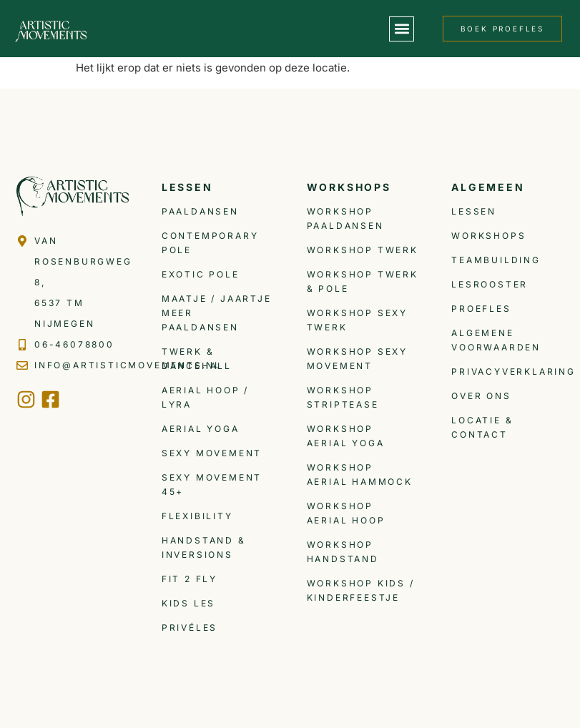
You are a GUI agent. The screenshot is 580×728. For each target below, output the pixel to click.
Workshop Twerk (363, 250)
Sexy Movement (212, 453)
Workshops (488, 236)
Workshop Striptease (343, 397)
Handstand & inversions (204, 547)
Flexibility (197, 516)
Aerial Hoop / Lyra (205, 397)
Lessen (474, 211)
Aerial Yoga (201, 429)
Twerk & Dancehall (197, 359)
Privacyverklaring (507, 372)
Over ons (481, 396)
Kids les (188, 603)
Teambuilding (496, 260)
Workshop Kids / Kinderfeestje (361, 590)
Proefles (481, 309)
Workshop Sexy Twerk (357, 320)
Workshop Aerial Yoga (346, 436)
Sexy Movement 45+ (212, 484)
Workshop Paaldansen (345, 218)
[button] (402, 29)
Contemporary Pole (210, 243)
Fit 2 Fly (190, 579)
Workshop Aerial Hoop (346, 513)
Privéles (190, 628)
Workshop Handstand (343, 552)
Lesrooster (490, 284)
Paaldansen (200, 211)
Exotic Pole (201, 274)
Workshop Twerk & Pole (363, 281)
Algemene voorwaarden (496, 340)
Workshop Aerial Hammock (360, 474)
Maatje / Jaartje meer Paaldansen (217, 313)
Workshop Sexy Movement (357, 359)
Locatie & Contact (482, 427)
